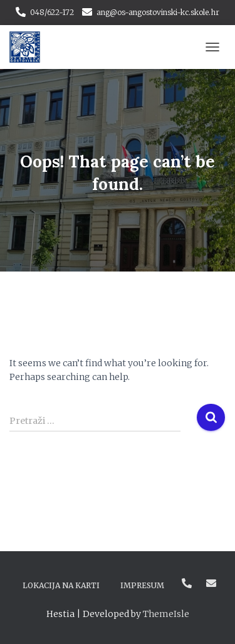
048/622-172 (52, 12)
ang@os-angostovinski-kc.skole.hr (158, 12)
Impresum (142, 585)
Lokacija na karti (61, 585)
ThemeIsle (166, 614)
